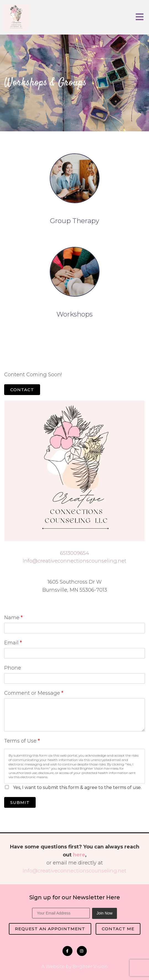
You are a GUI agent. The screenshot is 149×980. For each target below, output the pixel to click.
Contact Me (118, 929)
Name (13, 618)
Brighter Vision (90, 967)
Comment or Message (34, 693)
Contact (22, 390)
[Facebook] (67, 951)
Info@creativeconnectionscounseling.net (74, 561)
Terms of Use (22, 741)
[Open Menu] (140, 17)
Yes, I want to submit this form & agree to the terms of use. (77, 787)
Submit (20, 802)
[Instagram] (82, 951)
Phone (13, 668)
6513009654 (74, 553)
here (79, 855)
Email (13, 643)
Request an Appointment (50, 929)
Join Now (104, 913)
